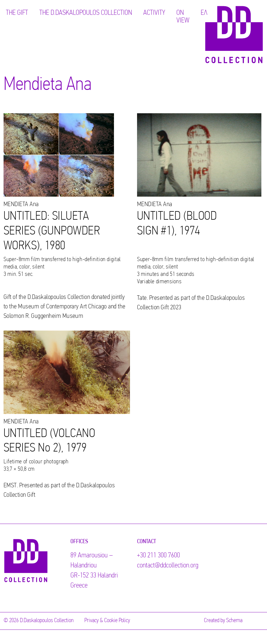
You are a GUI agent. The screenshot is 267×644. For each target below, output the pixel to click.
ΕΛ (204, 13)
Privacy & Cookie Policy (107, 621)
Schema (234, 621)
